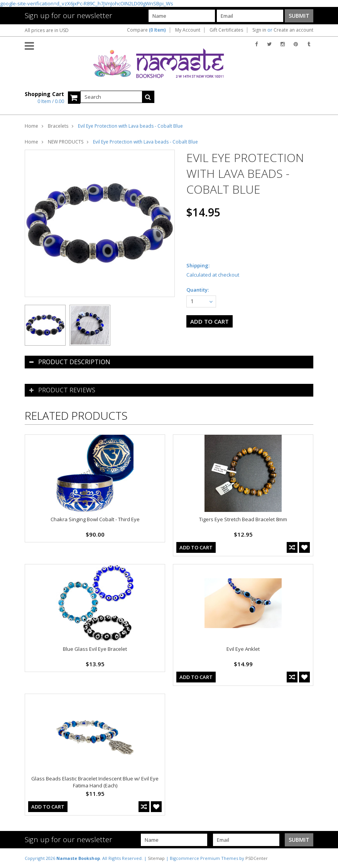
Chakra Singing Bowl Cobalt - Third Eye (95, 519)
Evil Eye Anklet (243, 649)
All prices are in (47, 30)
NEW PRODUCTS (66, 142)
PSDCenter (257, 858)
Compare (146, 30)
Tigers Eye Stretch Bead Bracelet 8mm (243, 519)
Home (31, 126)
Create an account (293, 30)
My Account (188, 30)
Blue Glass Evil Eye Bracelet (95, 649)
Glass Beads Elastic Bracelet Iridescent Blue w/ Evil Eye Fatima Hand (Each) (95, 782)
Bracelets (58, 126)
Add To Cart (196, 547)
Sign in (259, 30)
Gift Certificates (226, 30)
